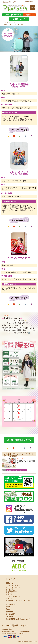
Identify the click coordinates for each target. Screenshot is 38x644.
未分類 (4, 470)
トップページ (10, 579)
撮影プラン (9, 583)
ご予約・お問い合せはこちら (19, 440)
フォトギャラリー (12, 604)
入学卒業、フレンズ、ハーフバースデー (17, 470)
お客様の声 (9, 617)
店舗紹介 (9, 609)
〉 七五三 (9, 593)
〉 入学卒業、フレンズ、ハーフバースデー (19, 600)
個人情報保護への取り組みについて (18, 619)
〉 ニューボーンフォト (13, 587)
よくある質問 (10, 614)
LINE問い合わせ (19, 19)
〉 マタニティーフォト (13, 585)
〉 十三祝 (9, 595)
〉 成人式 (9, 598)
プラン (11, 23)
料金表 (8, 607)
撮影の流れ (9, 612)
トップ (4, 23)
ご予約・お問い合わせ (13, 15)
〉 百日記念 (10, 589)
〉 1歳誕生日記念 (11, 591)
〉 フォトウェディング (13, 597)
